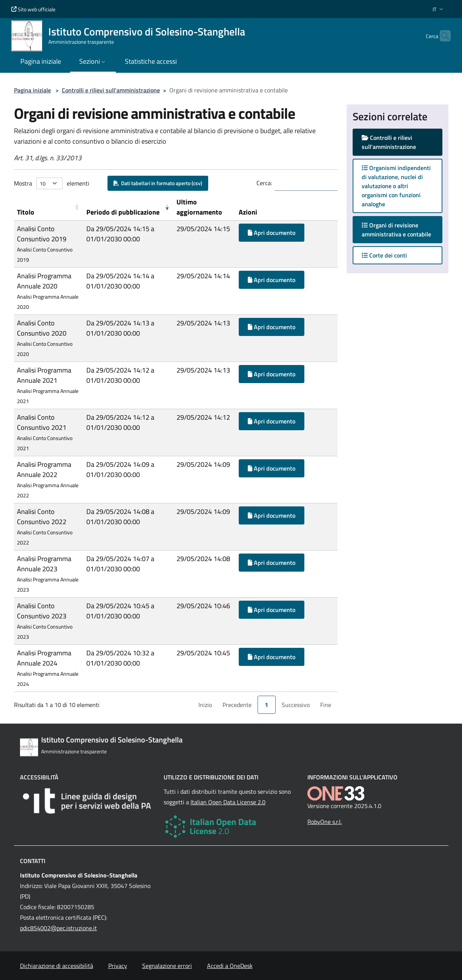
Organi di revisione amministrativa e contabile (402, 230)
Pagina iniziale (32, 90)
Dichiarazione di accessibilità (57, 966)
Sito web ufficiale (33, 9)
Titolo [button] (26, 212)
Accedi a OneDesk (230, 966)
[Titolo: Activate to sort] (49, 207)
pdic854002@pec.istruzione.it (58, 928)
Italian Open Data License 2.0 (228, 802)
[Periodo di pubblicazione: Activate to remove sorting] (128, 207)
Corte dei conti (384, 255)
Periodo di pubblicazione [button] (123, 212)
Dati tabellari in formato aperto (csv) (158, 183)
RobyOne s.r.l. (325, 822)
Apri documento (272, 233)
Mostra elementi (52, 183)
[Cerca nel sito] (442, 36)
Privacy (118, 966)
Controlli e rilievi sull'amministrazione (111, 90)
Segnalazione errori (167, 966)
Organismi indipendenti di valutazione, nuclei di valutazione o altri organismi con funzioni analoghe (396, 186)
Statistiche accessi (151, 61)
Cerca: (264, 183)
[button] (439, 9)
